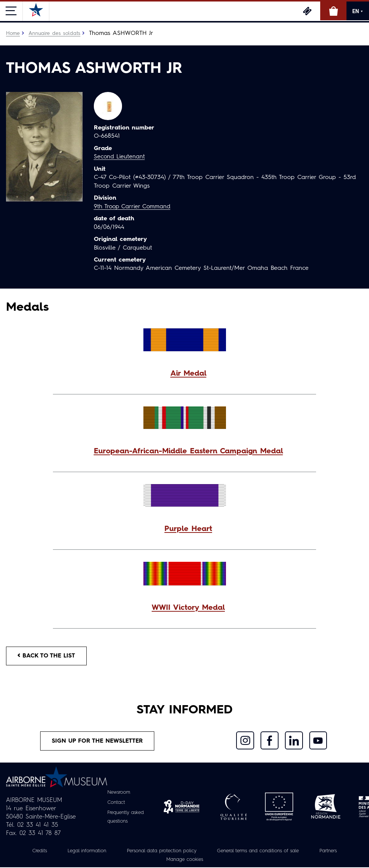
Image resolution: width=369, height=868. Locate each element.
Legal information (78, 852)
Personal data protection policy (158, 852)
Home (13, 33)
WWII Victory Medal (188, 608)
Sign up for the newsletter (97, 742)
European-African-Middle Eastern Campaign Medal (188, 451)
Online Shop (333, 11)
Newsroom (118, 793)
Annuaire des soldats (55, 33)
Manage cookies (185, 860)
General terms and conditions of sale (262, 852)
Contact (115, 803)
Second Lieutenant (120, 157)
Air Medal (188, 373)
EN (358, 11)
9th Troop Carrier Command (133, 206)
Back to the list (47, 656)
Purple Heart (188, 529)
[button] (184, 373)
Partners (339, 852)
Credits (29, 852)
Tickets (307, 11)
